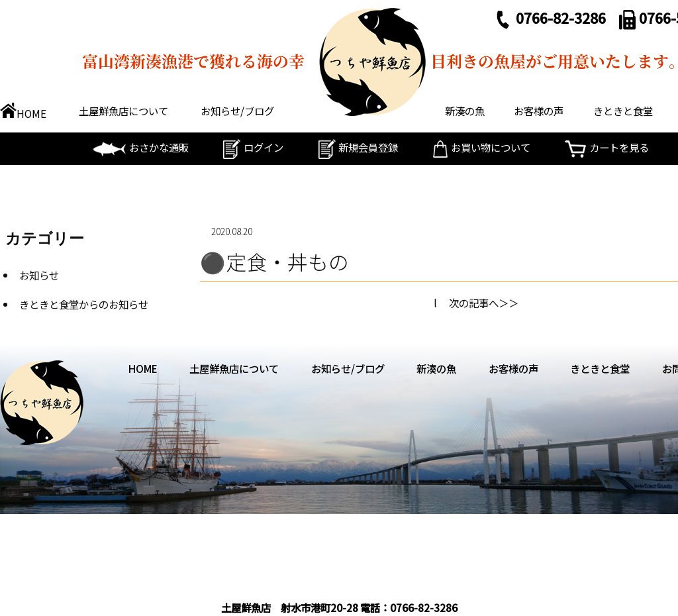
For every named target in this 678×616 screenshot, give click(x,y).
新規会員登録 (359, 147)
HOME (23, 113)
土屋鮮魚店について (123, 111)
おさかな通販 (141, 147)
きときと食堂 (623, 111)
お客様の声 (539, 111)
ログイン (253, 147)
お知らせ (39, 275)
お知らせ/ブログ (237, 111)
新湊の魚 (465, 111)
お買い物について (482, 147)
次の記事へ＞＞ (484, 303)
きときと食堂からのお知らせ (84, 304)
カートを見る (607, 147)
